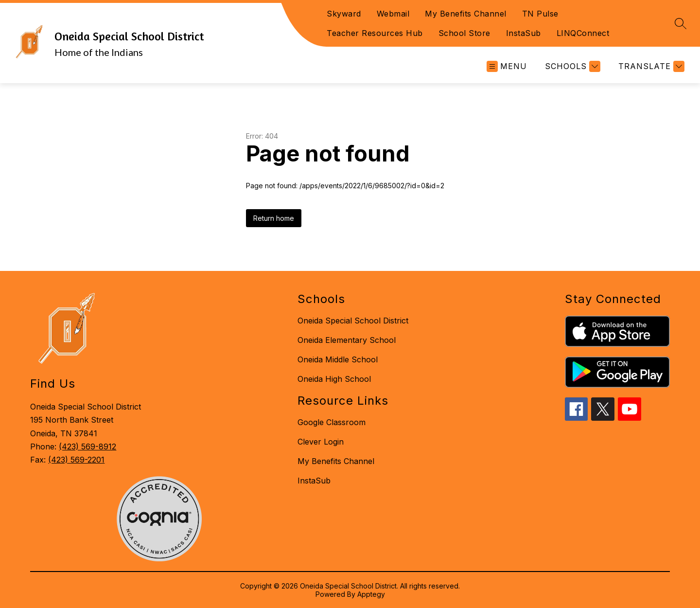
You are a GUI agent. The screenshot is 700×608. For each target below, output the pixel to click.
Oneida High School (334, 379)
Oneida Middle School (338, 359)
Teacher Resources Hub (375, 33)
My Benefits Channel (466, 14)
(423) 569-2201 (76, 460)
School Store (464, 33)
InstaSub (524, 33)
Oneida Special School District (353, 321)
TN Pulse (540, 14)
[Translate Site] (650, 66)
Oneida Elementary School (347, 340)
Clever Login (321, 442)
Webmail (393, 14)
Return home (274, 218)
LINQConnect (583, 33)
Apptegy (371, 594)
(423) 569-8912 (87, 447)
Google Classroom (332, 422)
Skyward (344, 14)
